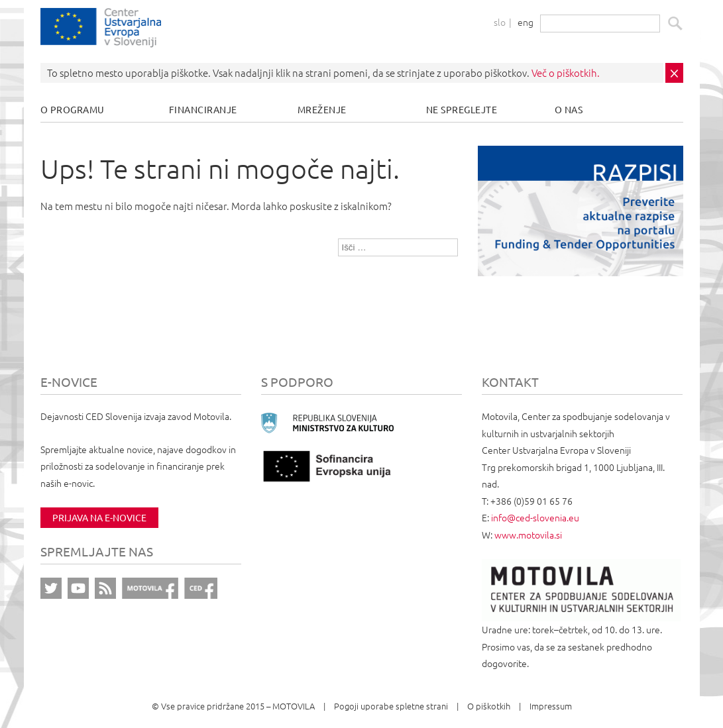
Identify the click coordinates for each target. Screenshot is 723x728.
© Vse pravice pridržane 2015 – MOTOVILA (233, 706)
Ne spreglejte (462, 110)
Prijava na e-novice (99, 517)
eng (526, 22)
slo (500, 22)
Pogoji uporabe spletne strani (391, 706)
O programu (73, 110)
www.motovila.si (528, 535)
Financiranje (203, 110)
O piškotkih (489, 706)
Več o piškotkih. (566, 73)
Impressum (551, 706)
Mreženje (322, 110)
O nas (569, 110)
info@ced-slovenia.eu (535, 517)
